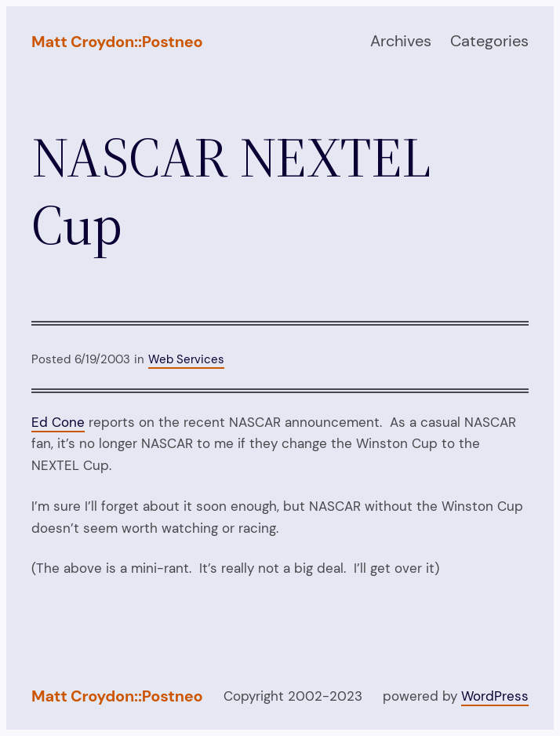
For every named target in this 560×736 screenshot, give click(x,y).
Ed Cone (58, 422)
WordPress (495, 696)
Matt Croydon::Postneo (117, 42)
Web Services (186, 359)
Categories (489, 41)
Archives (401, 41)
